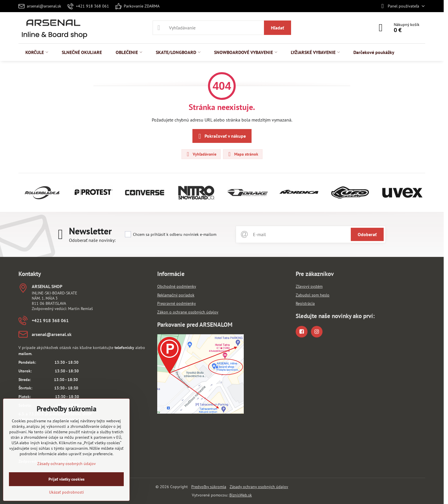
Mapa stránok (242, 154)
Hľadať (278, 28)
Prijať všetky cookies (66, 479)
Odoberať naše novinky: (92, 240)
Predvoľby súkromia (209, 487)
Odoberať (367, 234)
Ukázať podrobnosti (66, 492)
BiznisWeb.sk (241, 495)
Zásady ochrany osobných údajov (259, 487)
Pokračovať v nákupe (221, 136)
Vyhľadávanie (201, 154)
